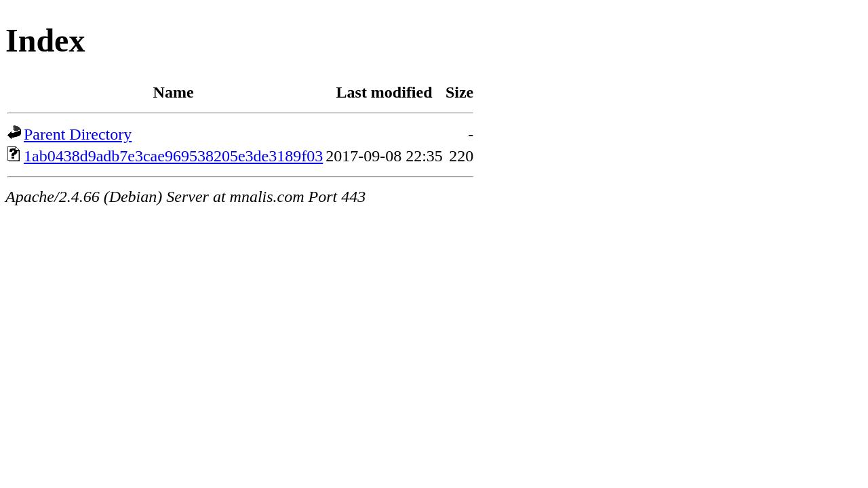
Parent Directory (78, 134)
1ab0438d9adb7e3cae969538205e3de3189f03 (173, 156)
